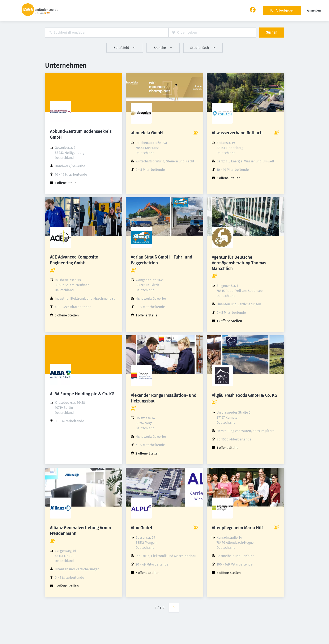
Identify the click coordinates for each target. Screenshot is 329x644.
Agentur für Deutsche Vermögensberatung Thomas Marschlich (239, 263)
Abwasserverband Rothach (237, 133)
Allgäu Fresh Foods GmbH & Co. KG (244, 395)
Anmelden (314, 11)
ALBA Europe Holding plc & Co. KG (82, 394)
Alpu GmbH (141, 528)
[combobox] (107, 33)
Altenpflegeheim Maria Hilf (237, 528)
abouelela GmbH (147, 133)
